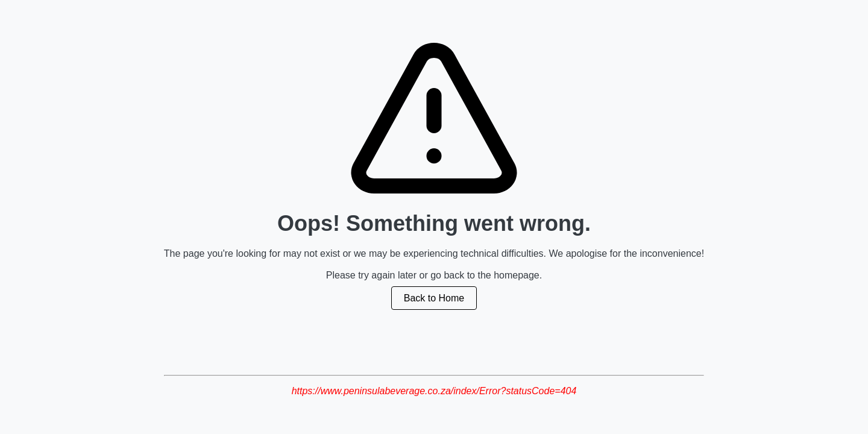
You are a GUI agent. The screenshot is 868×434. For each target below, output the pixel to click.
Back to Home (434, 298)
